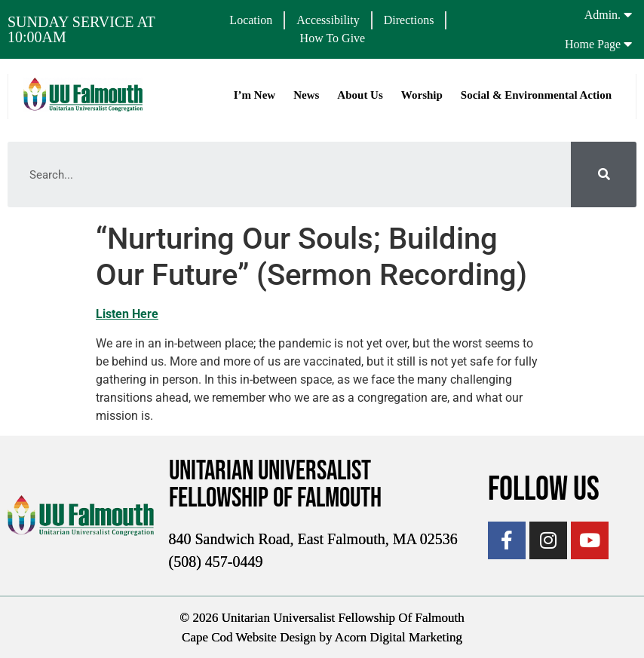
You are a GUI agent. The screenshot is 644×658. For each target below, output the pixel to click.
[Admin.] (627, 14)
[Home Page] (627, 44)
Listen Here (127, 314)
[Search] (604, 174)
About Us (359, 95)
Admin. (603, 15)
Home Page (593, 44)
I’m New (254, 95)
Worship (421, 95)
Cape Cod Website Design (249, 637)
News (305, 95)
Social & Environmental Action (535, 95)
